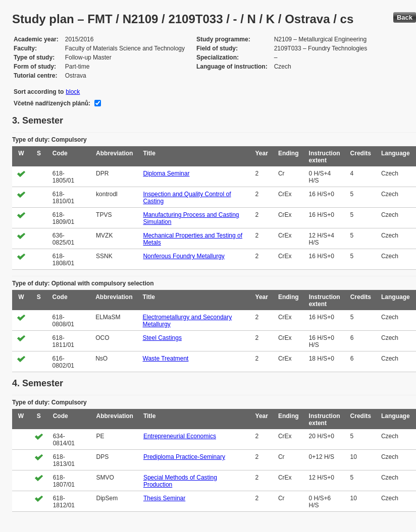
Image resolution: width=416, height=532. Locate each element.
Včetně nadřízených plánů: (52, 103)
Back (405, 17)
